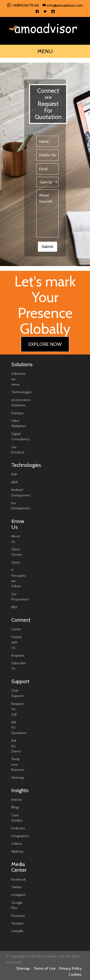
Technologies (21, 392)
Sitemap (18, 778)
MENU (45, 51)
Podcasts (18, 828)
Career (16, 629)
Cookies (75, 974)
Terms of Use (45, 968)
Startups (18, 413)
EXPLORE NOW (45, 344)
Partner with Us (17, 642)
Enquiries (18, 655)
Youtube (17, 923)
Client (16, 562)
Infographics (20, 836)
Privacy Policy (70, 968)
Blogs (15, 807)
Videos (17, 844)
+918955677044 (23, 5)
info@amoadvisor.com (63, 5)
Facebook (18, 879)
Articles (17, 800)
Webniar (17, 851)
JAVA (14, 482)
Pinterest (18, 916)
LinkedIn (17, 931)
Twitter (16, 887)
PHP (14, 474)
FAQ (14, 607)
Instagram (19, 895)
